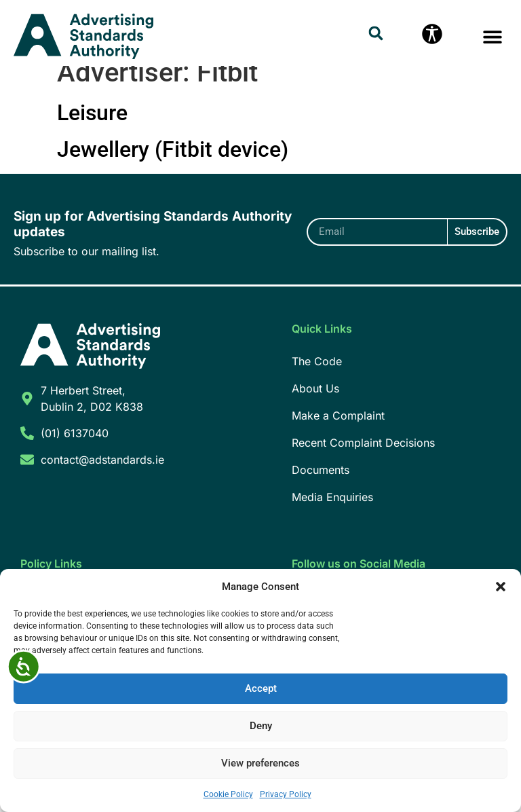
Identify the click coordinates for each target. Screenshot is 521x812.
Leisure (92, 128)
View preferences (260, 764)
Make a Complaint (338, 430)
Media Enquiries (332, 512)
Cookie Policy (228, 794)
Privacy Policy (286, 794)
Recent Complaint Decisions (363, 458)
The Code (317, 376)
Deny (261, 726)
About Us (315, 403)
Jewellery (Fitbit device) (173, 164)
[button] (501, 587)
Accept (261, 689)
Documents (321, 485)
